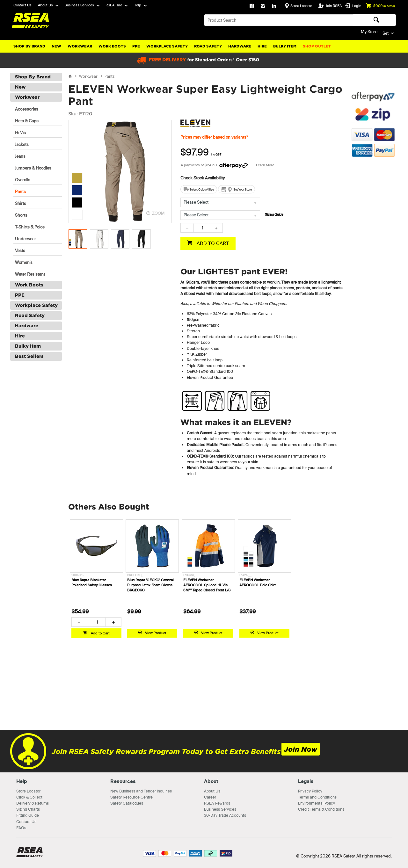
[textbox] (279, 20)
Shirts (21, 203)
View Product (156, 633)
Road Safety (208, 46)
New (56, 46)
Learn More (265, 165)
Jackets (22, 144)
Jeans (20, 156)
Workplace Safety (167, 46)
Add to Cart (100, 633)
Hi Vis (20, 133)
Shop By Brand (29, 46)
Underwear (25, 239)
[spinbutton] (201, 228)
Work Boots (112, 46)
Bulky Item (285, 46)
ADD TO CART (212, 243)
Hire (262, 46)
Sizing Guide (274, 215)
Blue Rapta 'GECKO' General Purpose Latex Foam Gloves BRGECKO (150, 585)
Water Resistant (30, 274)
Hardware (240, 46)
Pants (20, 192)
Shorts (21, 215)
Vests (20, 250)
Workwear (80, 46)
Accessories (27, 109)
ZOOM (158, 213)
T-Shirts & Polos (30, 227)
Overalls (23, 180)
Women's (24, 262)
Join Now (301, 749)
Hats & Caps (27, 121)
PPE (136, 46)
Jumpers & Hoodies (33, 168)
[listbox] (220, 202)
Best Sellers (29, 356)
